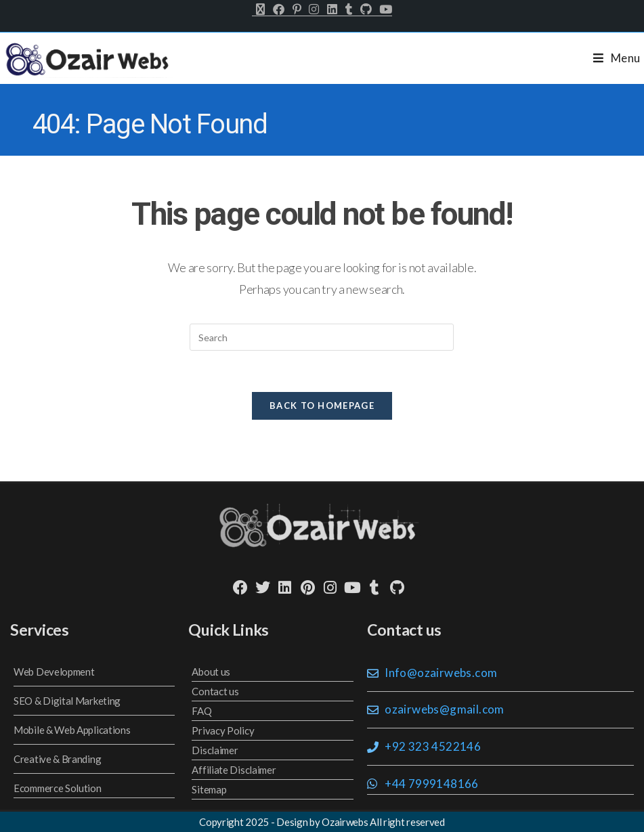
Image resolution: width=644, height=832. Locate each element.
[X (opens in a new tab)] (260, 9)
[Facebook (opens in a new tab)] (279, 9)
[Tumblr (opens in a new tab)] (349, 9)
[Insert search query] (322, 337)
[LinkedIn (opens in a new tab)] (332, 9)
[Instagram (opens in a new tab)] (314, 9)
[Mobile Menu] (617, 58)
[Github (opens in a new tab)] (366, 9)
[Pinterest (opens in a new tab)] (297, 9)
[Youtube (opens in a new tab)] (384, 9)
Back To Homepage (322, 406)
